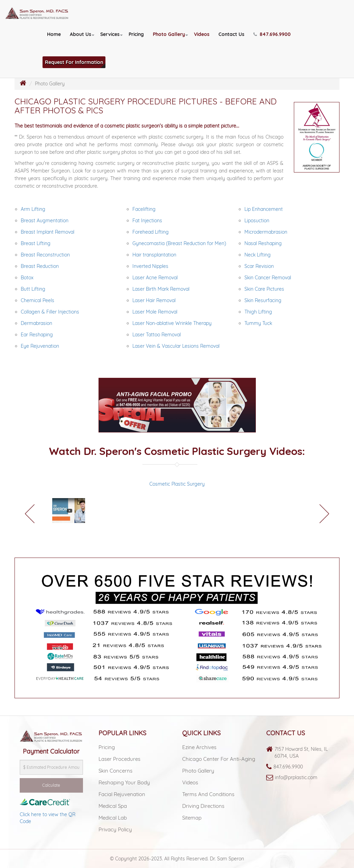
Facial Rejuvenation (122, 794)
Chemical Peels (38, 300)
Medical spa (113, 806)
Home (54, 34)
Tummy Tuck (258, 323)
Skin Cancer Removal (268, 278)
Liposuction (257, 221)
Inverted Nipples (150, 266)
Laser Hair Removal (154, 300)
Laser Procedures (119, 759)
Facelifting (144, 209)
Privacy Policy (115, 829)
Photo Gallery (169, 34)
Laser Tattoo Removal (157, 335)
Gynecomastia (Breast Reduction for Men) (179, 243)
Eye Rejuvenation (40, 346)
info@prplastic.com (296, 777)
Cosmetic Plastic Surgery (177, 484)
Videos (202, 34)
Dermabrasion (36, 323)
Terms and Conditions (208, 794)
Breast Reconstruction (45, 255)
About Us (81, 34)
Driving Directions (203, 806)
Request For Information (74, 62)
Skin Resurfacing (263, 300)
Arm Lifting (33, 209)
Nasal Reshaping (263, 243)
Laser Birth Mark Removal (161, 289)
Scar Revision (259, 266)
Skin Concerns (115, 771)
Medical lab (113, 818)
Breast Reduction (40, 266)
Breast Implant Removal (48, 232)
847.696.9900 (288, 767)
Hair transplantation (154, 255)
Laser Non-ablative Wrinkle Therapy (172, 323)
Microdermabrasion (266, 232)
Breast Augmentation (45, 221)
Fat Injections (147, 221)
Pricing (136, 34)
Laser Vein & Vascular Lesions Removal (176, 346)
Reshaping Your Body (124, 782)
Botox (27, 278)
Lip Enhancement (264, 209)
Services (110, 34)
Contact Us (231, 34)
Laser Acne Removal (155, 278)
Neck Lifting (258, 255)
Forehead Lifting (151, 232)
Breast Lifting (36, 243)
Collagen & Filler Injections (50, 312)
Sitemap (192, 818)
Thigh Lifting (258, 312)
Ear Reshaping (37, 335)
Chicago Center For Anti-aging (219, 759)
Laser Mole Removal (155, 312)
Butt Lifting (33, 289)
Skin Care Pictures (264, 289)
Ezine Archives (199, 747)
